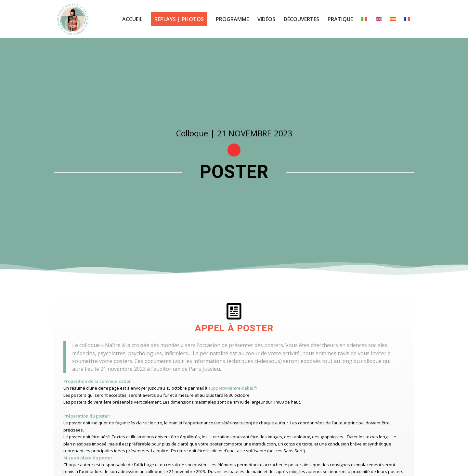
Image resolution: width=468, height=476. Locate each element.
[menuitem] (132, 19)
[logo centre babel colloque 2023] (73, 19)
